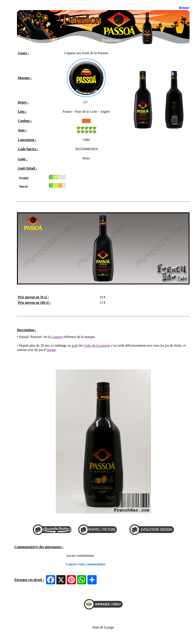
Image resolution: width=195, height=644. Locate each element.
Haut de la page (103, 627)
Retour (184, 8)
